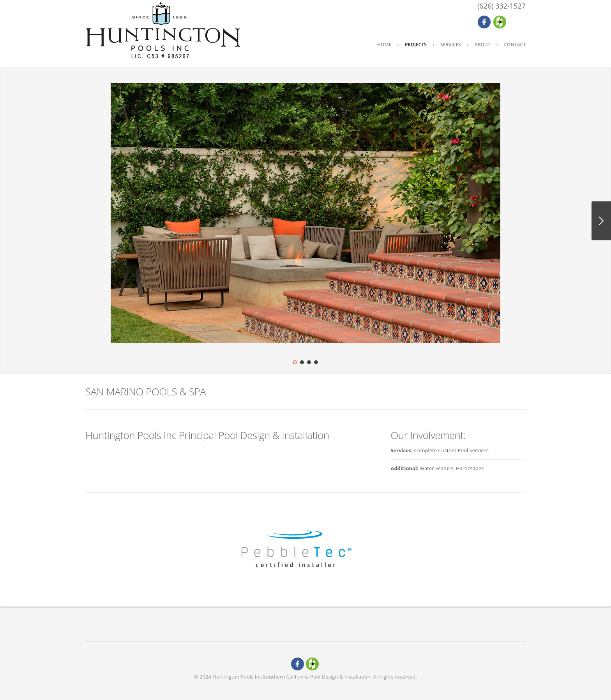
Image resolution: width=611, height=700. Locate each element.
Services (451, 45)
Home (384, 45)
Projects (416, 45)
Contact (515, 45)
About (483, 45)
